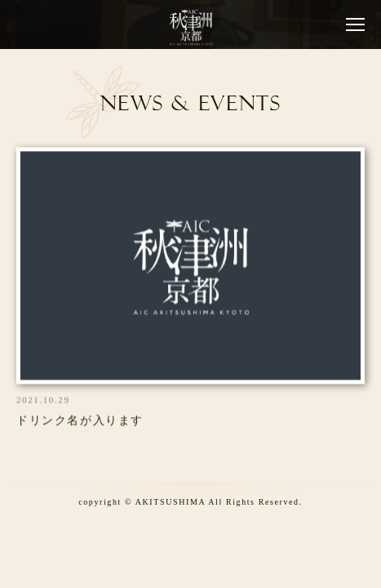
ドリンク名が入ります (80, 422)
